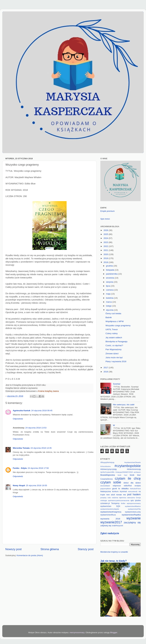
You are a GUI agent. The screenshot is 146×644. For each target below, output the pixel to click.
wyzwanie (134, 518)
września (110, 278)
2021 (106, 250)
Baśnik (109, 317)
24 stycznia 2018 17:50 (38, 468)
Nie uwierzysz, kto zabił (123, 405)
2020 (106, 254)
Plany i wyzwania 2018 (116, 361)
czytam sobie (111, 482)
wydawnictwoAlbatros (133, 506)
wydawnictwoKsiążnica (111, 512)
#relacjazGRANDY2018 (124, 472)
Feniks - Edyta (20, 468)
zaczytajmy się (132, 522)
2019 (106, 258)
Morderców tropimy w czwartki (114, 552)
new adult (111, 495)
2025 (106, 234)
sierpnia (110, 282)
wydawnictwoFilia (134, 509)
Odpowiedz (18, 419)
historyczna (106, 491)
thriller (123, 503)
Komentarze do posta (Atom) (30, 555)
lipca (108, 286)
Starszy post (86, 549)
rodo (109, 498)
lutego (109, 306)
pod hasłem (134, 494)
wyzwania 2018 (110, 519)
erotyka (138, 486)
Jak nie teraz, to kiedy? (114, 561)
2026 (106, 230)
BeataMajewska (108, 475)
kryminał (123, 491)
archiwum (137, 472)
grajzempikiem (106, 489)
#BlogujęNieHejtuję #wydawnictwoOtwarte (121, 462)
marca (109, 302)
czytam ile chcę (128, 478)
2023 (106, 242)
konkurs (115, 491)
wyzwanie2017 (111, 522)
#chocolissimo (106, 466)
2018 (106, 262)
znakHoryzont (117, 526)
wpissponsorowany (134, 503)
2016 (106, 372)
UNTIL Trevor (112, 329)
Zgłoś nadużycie (110, 533)
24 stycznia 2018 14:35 (41, 448)
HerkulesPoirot (135, 489)
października (112, 274)
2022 (106, 246)
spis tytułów (136, 500)
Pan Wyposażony (114, 349)
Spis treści (105, 219)
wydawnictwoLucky (133, 512)
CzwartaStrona (106, 479)
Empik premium (108, 211)
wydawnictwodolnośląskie (110, 509)
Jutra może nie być (114, 357)
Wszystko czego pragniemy (118, 326)
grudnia (110, 266)
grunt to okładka (120, 489)
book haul (122, 475)
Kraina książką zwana (48, 391)
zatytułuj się (106, 526)
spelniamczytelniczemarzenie (119, 500)
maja (109, 294)
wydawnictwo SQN (110, 506)
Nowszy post (13, 549)
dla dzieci (136, 483)
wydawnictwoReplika (131, 515)
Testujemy (115, 503)
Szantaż (117, 384)
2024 (106, 238)
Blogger (114, 632)
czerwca (110, 290)
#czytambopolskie (128, 466)
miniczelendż (133, 491)
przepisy (103, 498)
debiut (126, 483)
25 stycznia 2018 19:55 (37, 485)
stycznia (110, 310)
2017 (106, 368)
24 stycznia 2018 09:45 (42, 411)
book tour (135, 475)
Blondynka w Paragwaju (116, 342)
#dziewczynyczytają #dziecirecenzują (121, 469)
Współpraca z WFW (115, 321)
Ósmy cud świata (113, 313)
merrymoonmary (77, 632)
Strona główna (50, 549)
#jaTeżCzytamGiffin (107, 472)
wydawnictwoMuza (108, 515)
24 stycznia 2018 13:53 (36, 428)
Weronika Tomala (21, 448)
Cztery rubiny (112, 333)
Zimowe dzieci (112, 354)
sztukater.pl (105, 503)
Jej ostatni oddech (114, 338)
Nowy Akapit (19, 485)
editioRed (128, 486)
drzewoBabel (105, 486)
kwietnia (110, 298)
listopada (110, 270)
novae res (121, 495)
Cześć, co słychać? (114, 345)
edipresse (117, 486)
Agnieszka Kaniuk (22, 411)
